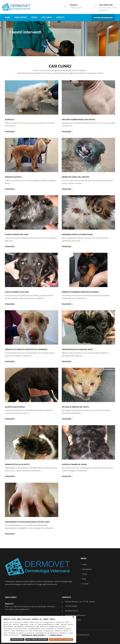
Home (84, 564)
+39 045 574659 (76, 8)
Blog (83, 579)
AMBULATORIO (21, 17)
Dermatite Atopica (13, 177)
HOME (7, 17)
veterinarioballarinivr (71, 620)
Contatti (85, 584)
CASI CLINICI (47, 17)
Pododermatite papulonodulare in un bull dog (27, 522)
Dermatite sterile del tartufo (75, 177)
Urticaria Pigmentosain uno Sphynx (78, 119)
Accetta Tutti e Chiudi (61, 639)
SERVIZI (34, 17)
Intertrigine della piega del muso (77, 349)
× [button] (73, 617)
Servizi (84, 574)
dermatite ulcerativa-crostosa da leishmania (26, 349)
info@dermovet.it (70, 611)
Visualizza (10, 132)
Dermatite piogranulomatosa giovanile (80, 292)
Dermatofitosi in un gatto (17, 464)
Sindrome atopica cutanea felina (77, 234)
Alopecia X (10, 119)
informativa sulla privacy (33, 635)
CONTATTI (60, 17)
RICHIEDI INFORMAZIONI (103, 18)
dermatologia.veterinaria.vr (74, 615)
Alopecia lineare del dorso (74, 464)
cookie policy (56, 635)
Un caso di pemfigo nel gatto (75, 407)
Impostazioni (17, 639)
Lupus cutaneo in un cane (17, 292)
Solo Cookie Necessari (37, 639)
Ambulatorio (86, 569)
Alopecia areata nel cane (17, 234)
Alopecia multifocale (15, 407)
